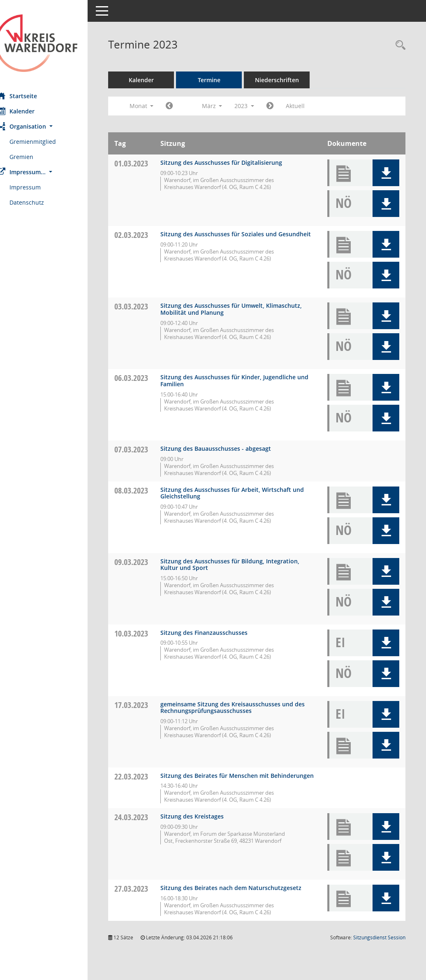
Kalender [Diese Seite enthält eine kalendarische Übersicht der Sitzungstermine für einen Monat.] (31, 111)
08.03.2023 (146, 490)
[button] (51, 126)
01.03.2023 (146, 163)
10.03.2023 (146, 633)
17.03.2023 (146, 705)
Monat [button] (156, 106)
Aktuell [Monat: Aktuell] (310, 106)
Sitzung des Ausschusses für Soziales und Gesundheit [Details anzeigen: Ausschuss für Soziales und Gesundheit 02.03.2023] (234, 238)
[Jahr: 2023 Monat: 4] (285, 106)
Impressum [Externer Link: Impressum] (40, 187)
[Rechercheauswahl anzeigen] (398, 45)
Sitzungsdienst (379, 951)
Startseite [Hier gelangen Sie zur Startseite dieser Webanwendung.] (32, 96)
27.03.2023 (146, 896)
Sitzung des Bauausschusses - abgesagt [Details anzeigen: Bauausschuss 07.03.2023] (231, 448)
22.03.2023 (146, 776)
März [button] (227, 106)
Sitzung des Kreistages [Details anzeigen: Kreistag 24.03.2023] (207, 823)
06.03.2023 (146, 378)
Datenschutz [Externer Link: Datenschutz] (42, 202)
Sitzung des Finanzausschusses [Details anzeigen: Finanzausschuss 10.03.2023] (219, 633)
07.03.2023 (146, 449)
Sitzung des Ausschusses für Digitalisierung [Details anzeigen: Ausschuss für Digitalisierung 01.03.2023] (236, 163)
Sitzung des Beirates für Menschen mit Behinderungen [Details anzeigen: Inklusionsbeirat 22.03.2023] (230, 779)
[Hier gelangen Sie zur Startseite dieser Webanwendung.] (51, 43)
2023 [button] (259, 106)
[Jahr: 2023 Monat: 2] (184, 106)
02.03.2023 (146, 235)
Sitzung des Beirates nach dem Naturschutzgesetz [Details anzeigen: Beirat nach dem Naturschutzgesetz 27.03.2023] (219, 898)
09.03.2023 (146, 562)
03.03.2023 (146, 306)
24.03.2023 (146, 824)
